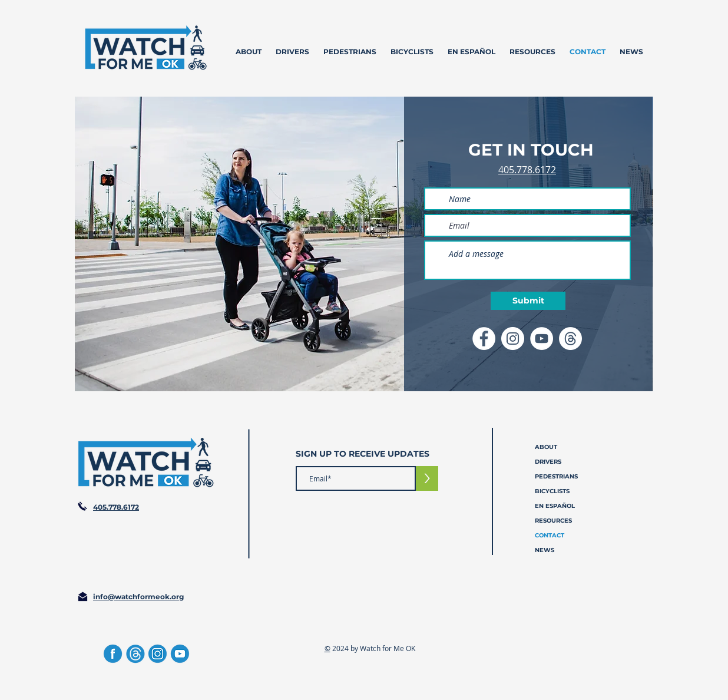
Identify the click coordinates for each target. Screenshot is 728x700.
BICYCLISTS (552, 491)
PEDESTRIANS (556, 476)
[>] (427, 478)
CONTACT (550, 535)
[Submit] (528, 301)
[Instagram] (158, 654)
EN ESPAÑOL (555, 506)
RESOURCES (553, 521)
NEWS (545, 550)
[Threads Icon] (570, 339)
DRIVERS (548, 462)
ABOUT (546, 447)
